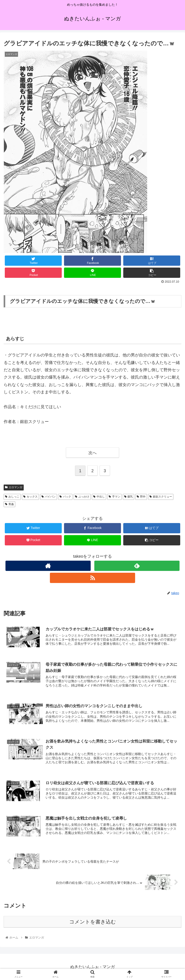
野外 (141, 497)
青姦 (9, 504)
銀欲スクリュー (161, 497)
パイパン (49, 497)
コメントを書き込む (93, 922)
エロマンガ (14, 487)
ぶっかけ (82, 497)
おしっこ (12, 497)
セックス (30, 497)
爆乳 (129, 497)
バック (65, 497)
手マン (114, 497)
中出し (99, 497)
